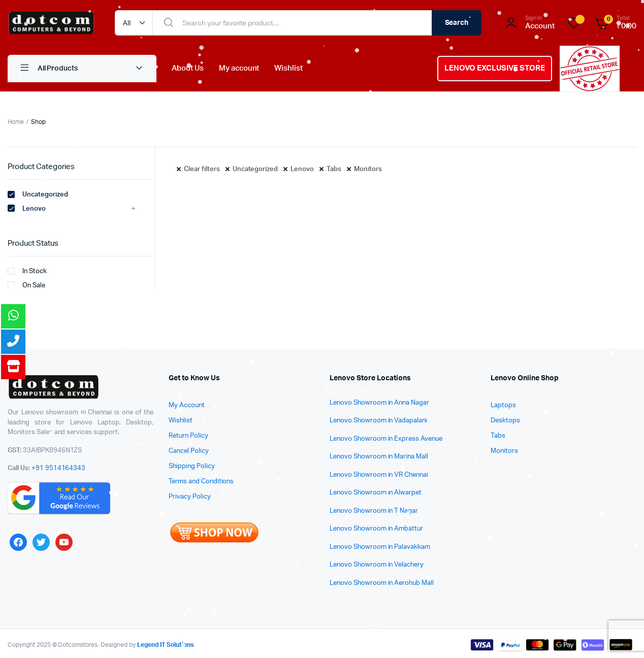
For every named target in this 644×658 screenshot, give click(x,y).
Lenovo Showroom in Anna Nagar (379, 403)
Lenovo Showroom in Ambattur (376, 529)
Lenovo (302, 169)
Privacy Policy (190, 497)
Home (16, 122)
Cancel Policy (189, 451)
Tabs (334, 169)
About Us (188, 68)
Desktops (505, 421)
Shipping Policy (192, 466)
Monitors (368, 169)
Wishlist (288, 68)
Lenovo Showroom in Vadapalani (378, 421)
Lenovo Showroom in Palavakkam (380, 547)
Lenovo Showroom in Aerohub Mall (382, 583)
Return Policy (188, 436)
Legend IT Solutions (165, 645)
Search (457, 23)
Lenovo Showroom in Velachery (377, 565)
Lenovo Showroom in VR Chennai (379, 475)
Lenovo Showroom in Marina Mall (379, 457)
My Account (187, 405)
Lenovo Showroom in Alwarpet (376, 493)
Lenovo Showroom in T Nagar (374, 511)
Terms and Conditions (201, 482)
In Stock (27, 271)
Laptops (503, 405)
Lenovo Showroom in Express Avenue (386, 439)
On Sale (26, 285)
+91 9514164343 (59, 468)
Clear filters (202, 169)
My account (239, 68)
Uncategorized (255, 169)
